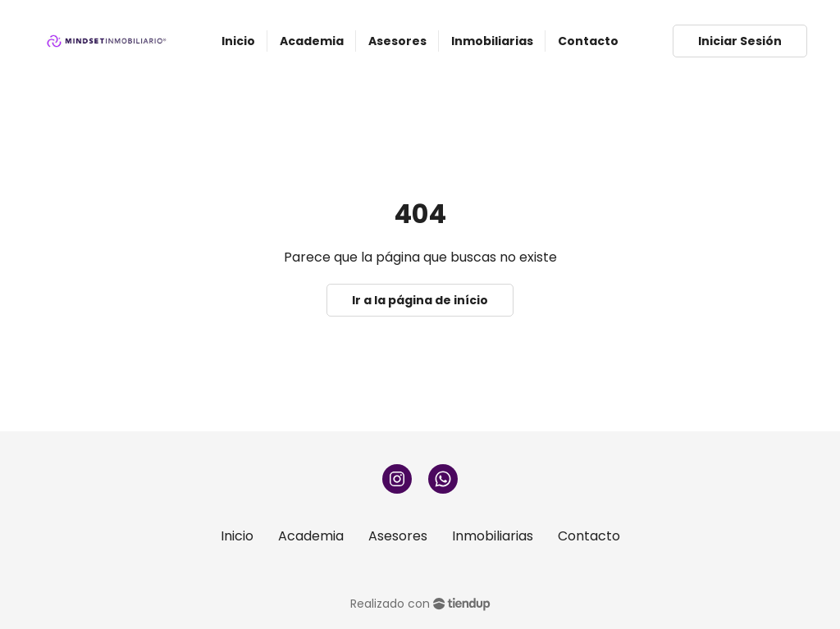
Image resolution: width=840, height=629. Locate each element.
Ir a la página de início (420, 300)
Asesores (398, 536)
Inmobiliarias (493, 536)
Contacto (589, 536)
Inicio (237, 536)
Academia (311, 536)
